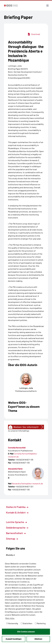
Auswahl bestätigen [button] (14, 639)
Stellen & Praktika (17, 507)
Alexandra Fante (15, 469)
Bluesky (10, 555)
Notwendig (12, 623)
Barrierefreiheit (16, 533)
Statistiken (27, 623)
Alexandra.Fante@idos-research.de (27, 483)
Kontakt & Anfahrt (17, 512)
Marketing (40, 623)
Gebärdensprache (17, 528)
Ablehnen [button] (38, 639)
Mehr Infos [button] (10, 618)
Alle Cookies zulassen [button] (26, 632)
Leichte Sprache (16, 522)
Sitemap (12, 539)
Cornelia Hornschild (17, 448)
